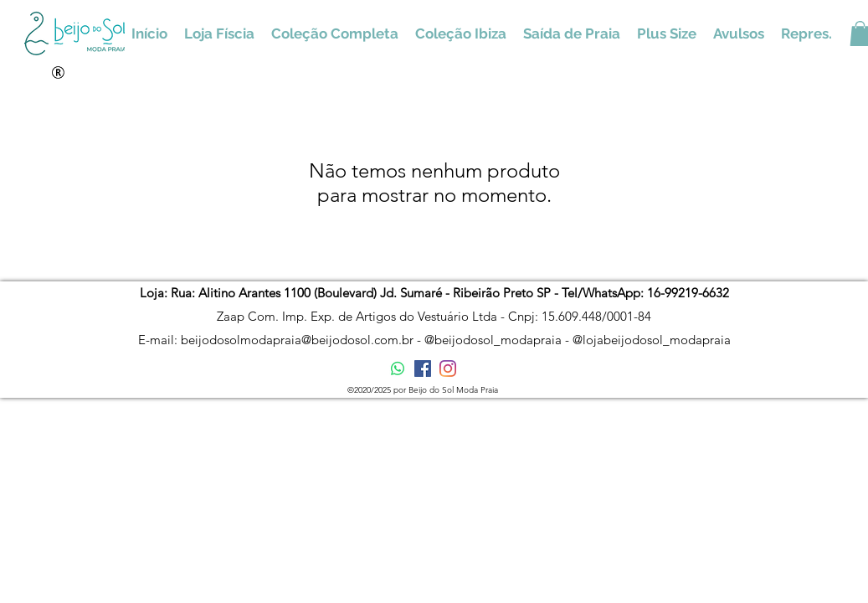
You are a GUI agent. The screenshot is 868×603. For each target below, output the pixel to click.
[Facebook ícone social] (423, 368)
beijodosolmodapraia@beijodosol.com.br (297, 340)
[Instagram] (448, 368)
